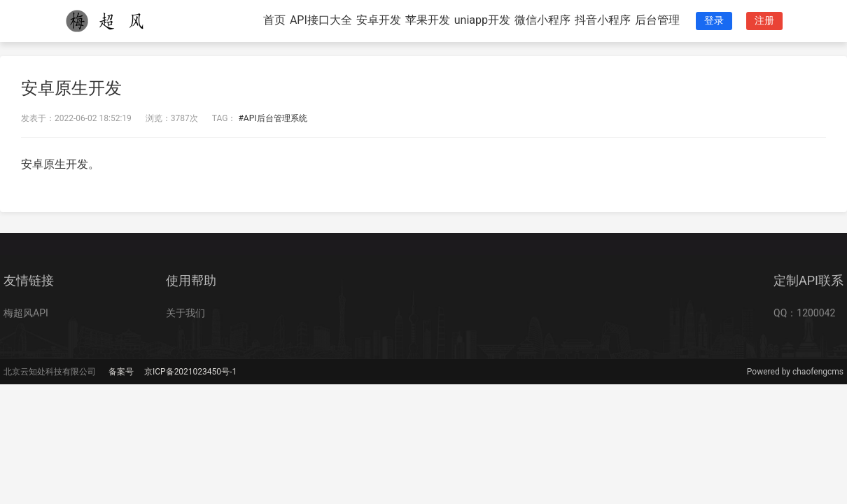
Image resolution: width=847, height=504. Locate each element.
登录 (714, 20)
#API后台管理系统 (272, 118)
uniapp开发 (482, 20)
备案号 (121, 372)
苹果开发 (428, 20)
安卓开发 (379, 20)
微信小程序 (542, 20)
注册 (764, 20)
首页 (274, 20)
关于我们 (185, 313)
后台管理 (657, 20)
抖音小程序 (603, 20)
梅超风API (26, 313)
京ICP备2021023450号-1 (190, 372)
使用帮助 (191, 280)
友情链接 (29, 280)
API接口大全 (321, 20)
